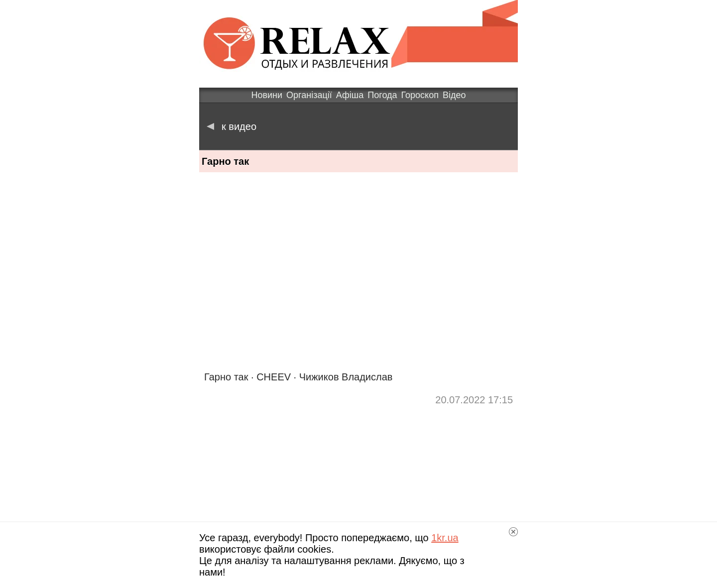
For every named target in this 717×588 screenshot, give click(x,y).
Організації (309, 95)
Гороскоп (420, 95)
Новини (267, 95)
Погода (382, 95)
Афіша (350, 95)
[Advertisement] (358, 475)
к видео (232, 126)
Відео (454, 95)
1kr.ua (445, 538)
